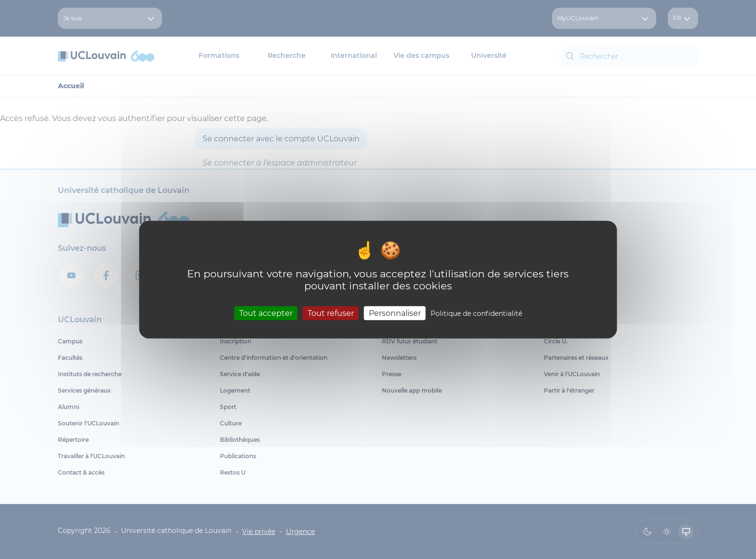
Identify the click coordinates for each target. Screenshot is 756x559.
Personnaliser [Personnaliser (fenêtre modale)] (395, 313)
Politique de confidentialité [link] (476, 314)
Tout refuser (331, 313)
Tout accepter (266, 313)
